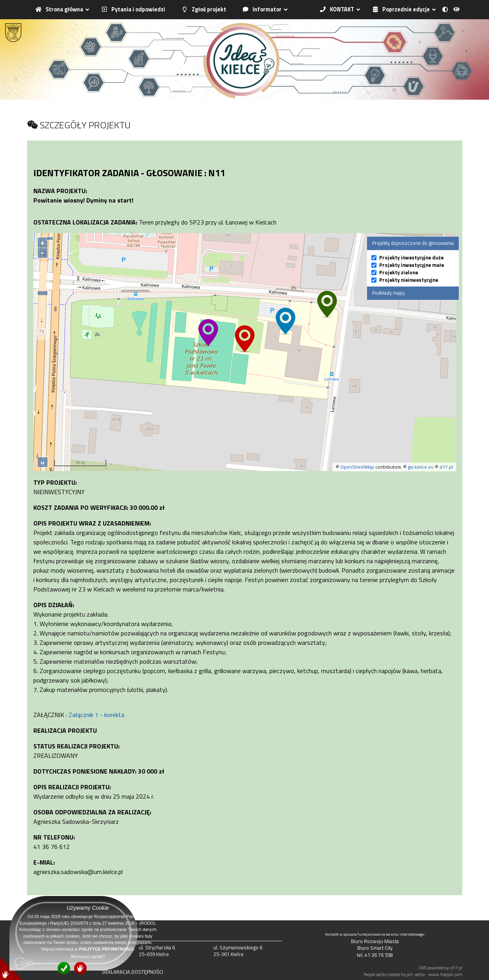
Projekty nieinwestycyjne (409, 280)
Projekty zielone (399, 273)
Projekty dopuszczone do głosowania (413, 243)
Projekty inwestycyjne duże (411, 258)
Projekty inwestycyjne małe (412, 265)
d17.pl (446, 467)
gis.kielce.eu (421, 467)
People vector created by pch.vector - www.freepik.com (413, 974)
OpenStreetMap (357, 467)
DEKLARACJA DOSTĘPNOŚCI (133, 972)
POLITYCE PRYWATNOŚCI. (107, 949)
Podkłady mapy (388, 293)
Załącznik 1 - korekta (96, 715)
